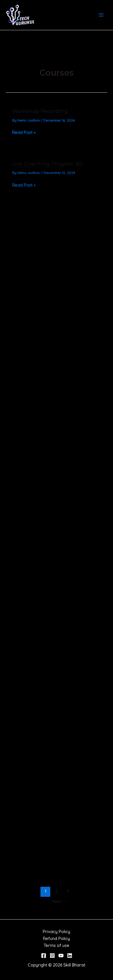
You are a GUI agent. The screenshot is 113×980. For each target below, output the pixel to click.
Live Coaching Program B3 (47, 167)
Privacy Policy (56, 932)
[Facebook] (44, 956)
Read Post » (24, 134)
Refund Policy (56, 938)
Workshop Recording (40, 113)
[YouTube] (61, 956)
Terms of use (56, 945)
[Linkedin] (70, 956)
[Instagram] (52, 956)
